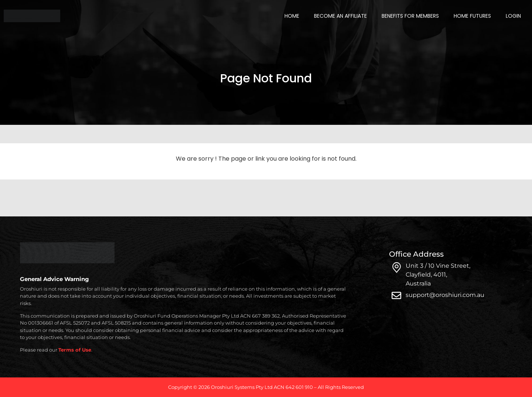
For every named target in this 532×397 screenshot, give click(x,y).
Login (513, 16)
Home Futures (472, 16)
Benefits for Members (410, 16)
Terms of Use (75, 350)
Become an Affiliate (340, 16)
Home (292, 16)
